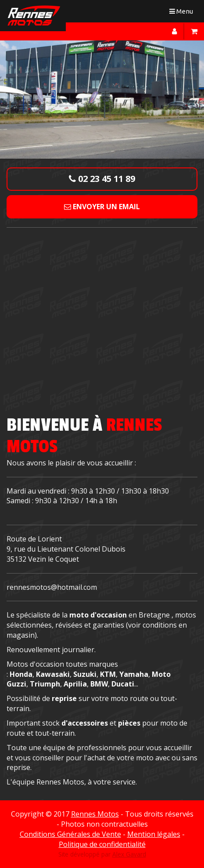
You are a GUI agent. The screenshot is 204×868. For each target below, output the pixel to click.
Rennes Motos (95, 814)
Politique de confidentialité (102, 844)
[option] (102, 99)
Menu (183, 13)
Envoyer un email (102, 207)
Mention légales (154, 834)
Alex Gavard (129, 854)
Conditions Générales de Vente (70, 834)
